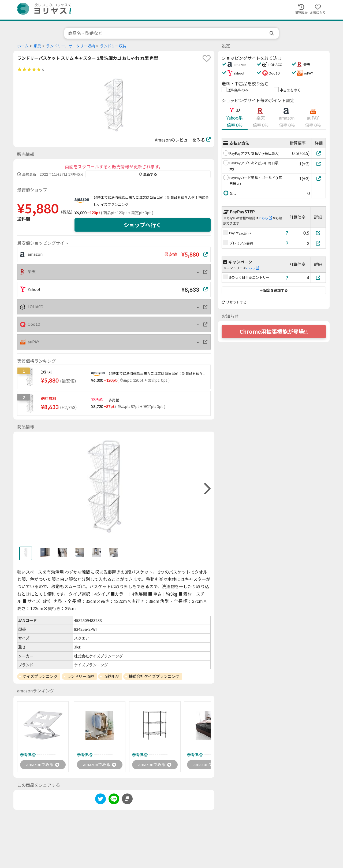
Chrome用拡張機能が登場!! (274, 332)
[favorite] (207, 58)
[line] (114, 800)
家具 (37, 46)
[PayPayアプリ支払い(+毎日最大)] (318, 153)
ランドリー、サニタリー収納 (70, 46)
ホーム (23, 46)
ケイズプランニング (40, 676)
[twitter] (100, 800)
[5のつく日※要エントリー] (318, 278)
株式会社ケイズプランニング (154, 676)
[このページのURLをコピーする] (127, 799)
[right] (207, 489)
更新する (148, 174)
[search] (272, 33)
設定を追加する (274, 290)
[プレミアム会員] (318, 243)
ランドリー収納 (113, 46)
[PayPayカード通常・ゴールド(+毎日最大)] (318, 178)
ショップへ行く (143, 225)
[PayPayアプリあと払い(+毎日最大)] (318, 164)
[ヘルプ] (287, 233)
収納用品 (111, 676)
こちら (265, 218)
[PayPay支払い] (318, 233)
